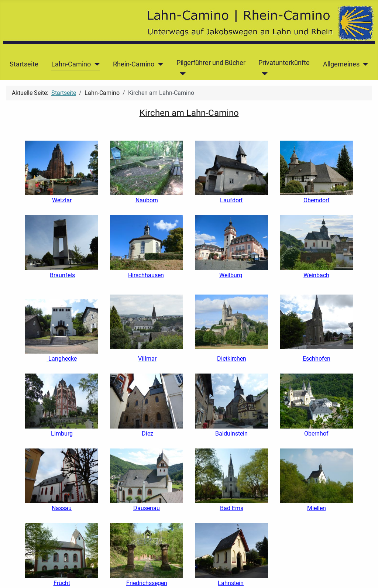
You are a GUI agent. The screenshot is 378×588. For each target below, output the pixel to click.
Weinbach (316, 275)
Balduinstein (231, 434)
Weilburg (231, 275)
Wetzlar (62, 200)
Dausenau (147, 508)
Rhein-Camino (134, 64)
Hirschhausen (146, 275)
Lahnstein (231, 583)
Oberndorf (317, 200)
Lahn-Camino (71, 64)
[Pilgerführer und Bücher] (181, 74)
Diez (147, 434)
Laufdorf (231, 200)
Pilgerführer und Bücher (211, 63)
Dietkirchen (232, 359)
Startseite (24, 64)
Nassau (62, 508)
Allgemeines (341, 64)
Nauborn (147, 200)
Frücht (62, 583)
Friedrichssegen (147, 583)
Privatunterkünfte (284, 63)
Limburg (62, 434)
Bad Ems (232, 508)
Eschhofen (317, 359)
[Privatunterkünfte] (263, 74)
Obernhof (316, 434)
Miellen (317, 508)
